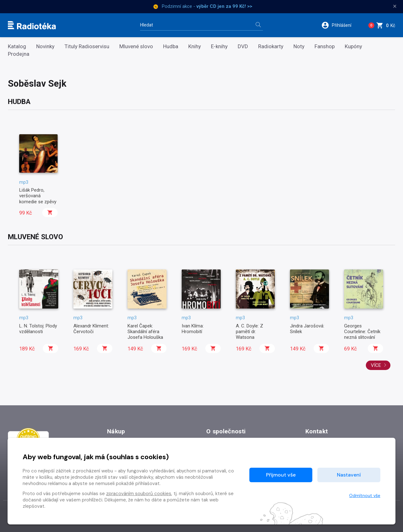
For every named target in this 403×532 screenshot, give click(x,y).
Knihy (195, 46)
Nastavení (349, 475)
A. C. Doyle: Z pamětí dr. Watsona (250, 332)
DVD (243, 46)
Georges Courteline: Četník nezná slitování (362, 332)
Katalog (17, 46)
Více (379, 365)
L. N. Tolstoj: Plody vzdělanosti (38, 329)
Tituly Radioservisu (87, 46)
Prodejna (19, 54)
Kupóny (353, 46)
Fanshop (325, 46)
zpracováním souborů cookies (139, 494)
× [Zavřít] (395, 6)
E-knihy (219, 46)
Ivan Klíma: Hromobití (193, 329)
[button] (340, 25)
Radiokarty (271, 46)
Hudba (171, 46)
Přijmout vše (281, 475)
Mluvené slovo (136, 46)
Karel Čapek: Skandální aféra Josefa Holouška (145, 332)
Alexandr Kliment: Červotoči (91, 329)
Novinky (45, 46)
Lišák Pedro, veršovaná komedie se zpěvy (38, 196)
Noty (299, 46)
